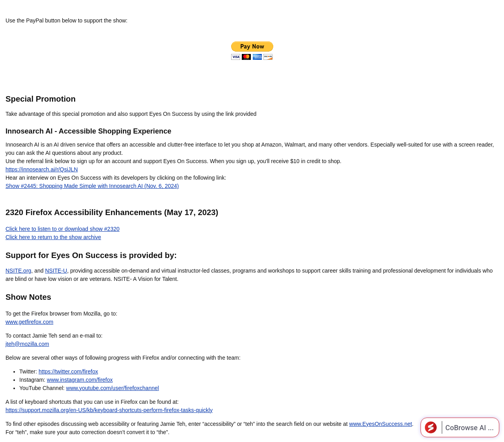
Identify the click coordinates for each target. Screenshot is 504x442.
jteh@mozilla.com (27, 344)
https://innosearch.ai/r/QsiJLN (42, 169)
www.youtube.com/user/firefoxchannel (113, 388)
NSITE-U (56, 271)
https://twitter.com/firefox (68, 371)
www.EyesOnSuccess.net (381, 424)
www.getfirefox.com (29, 322)
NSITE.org (18, 271)
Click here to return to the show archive (53, 237)
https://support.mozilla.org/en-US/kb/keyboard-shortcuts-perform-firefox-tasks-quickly (109, 410)
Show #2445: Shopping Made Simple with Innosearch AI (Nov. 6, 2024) (92, 186)
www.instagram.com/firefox (80, 380)
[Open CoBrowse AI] (460, 427)
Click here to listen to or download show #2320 (63, 229)
